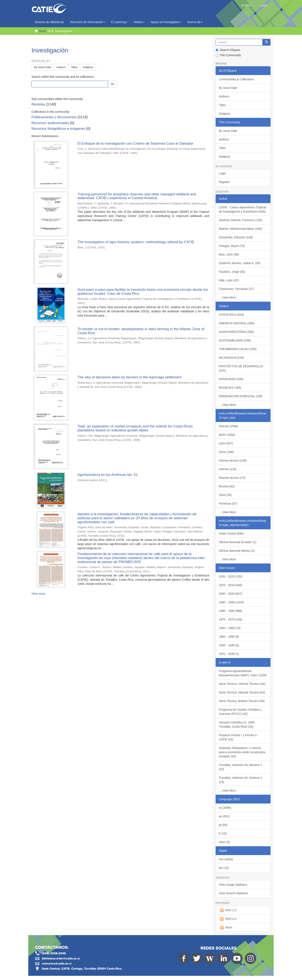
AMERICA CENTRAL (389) (237, 323)
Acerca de (195, 22)
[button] (248, 5)
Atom (226, 928)
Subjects (88, 67)
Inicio (43, 31)
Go (113, 84)
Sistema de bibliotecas (49, 22)
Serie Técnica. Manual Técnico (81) (242, 692)
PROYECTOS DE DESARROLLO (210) (241, 368)
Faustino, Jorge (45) (232, 272)
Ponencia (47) (228, 504)
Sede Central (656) (231, 533)
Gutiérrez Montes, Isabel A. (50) (240, 263)
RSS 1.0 (228, 910)
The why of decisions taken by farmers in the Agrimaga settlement (129, 377)
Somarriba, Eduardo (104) (236, 237)
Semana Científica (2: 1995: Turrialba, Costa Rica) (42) (237, 724)
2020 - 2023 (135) (231, 576)
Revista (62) (227, 486)
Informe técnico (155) (233, 461)
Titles (74, 67)
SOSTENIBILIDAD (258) (235, 340)
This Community (228, 55)
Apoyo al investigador (166, 22)
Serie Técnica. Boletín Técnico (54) (242, 701)
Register (224, 182)
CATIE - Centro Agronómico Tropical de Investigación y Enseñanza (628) (243, 209)
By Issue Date (43, 67)
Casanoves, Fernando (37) (236, 289)
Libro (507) (226, 443)
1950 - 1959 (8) (229, 637)
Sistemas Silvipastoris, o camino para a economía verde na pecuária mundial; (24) (242, 752)
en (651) (224, 816)
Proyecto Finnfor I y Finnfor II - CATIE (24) (239, 737)
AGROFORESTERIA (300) (236, 332)
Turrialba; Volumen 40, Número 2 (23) (241, 780)
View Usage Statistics (233, 885)
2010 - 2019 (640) (231, 585)
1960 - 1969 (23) (230, 628)
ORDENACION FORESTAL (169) (241, 396)
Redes (139, 22)
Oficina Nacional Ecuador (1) (238, 542)
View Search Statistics (233, 893)
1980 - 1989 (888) (231, 611)
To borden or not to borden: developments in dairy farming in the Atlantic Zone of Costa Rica (141, 331)
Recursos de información (88, 22)
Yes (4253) (226, 859)
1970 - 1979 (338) (231, 619)
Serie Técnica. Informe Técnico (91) (242, 684)
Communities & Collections (236, 79)
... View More (227, 297)
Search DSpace (228, 50)
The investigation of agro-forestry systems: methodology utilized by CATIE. (136, 242)
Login (223, 173)
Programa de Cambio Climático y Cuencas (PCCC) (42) (240, 712)
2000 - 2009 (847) (231, 594)
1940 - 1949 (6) (229, 645)
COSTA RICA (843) (232, 315)
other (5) (225, 842)
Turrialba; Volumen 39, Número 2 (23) (241, 767)
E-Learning (119, 22)
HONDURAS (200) (231, 379)
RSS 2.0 (228, 919)
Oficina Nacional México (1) (237, 551)
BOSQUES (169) (230, 388)
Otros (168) (226, 452)
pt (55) (223, 825)
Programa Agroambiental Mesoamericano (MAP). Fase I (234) (243, 673)
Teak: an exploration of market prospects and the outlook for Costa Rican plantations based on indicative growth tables (135, 428)
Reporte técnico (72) (232, 478)
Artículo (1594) (229, 426)
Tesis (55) (225, 495)
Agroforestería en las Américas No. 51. (108, 475)
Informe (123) (228, 469)
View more (38, 594)
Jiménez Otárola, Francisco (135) (241, 220)
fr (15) (223, 833)
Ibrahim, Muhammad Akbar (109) (240, 229)
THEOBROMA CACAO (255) (238, 349)
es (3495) (225, 808)
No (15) (224, 868)
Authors (61, 67)
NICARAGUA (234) (231, 358)
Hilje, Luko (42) (229, 280)
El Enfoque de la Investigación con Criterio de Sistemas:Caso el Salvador (135, 143)
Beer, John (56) (229, 254)
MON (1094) (227, 435)
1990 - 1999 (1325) (231, 602)
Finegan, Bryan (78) (232, 246)
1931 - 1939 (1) (229, 654)
